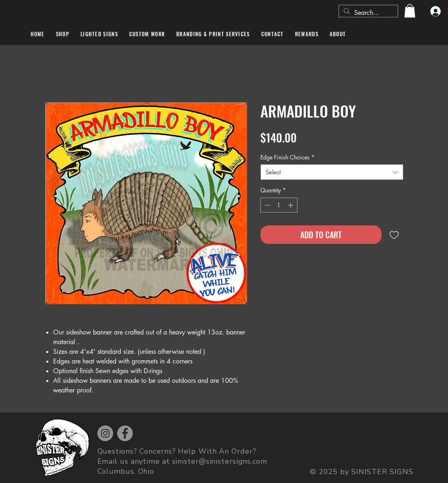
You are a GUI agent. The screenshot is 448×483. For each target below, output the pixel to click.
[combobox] (332, 172)
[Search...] (367, 13)
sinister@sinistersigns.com (220, 461)
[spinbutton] (279, 205)
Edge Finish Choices (287, 157)
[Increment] (291, 205)
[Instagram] (105, 433)
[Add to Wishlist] (394, 235)
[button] (410, 11)
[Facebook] (125, 433)
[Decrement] (267, 205)
